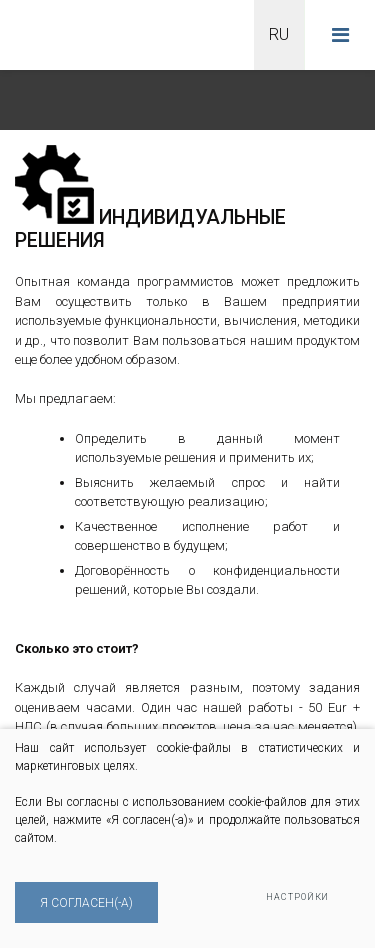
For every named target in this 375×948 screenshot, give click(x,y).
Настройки (297, 897)
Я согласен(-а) (86, 903)
